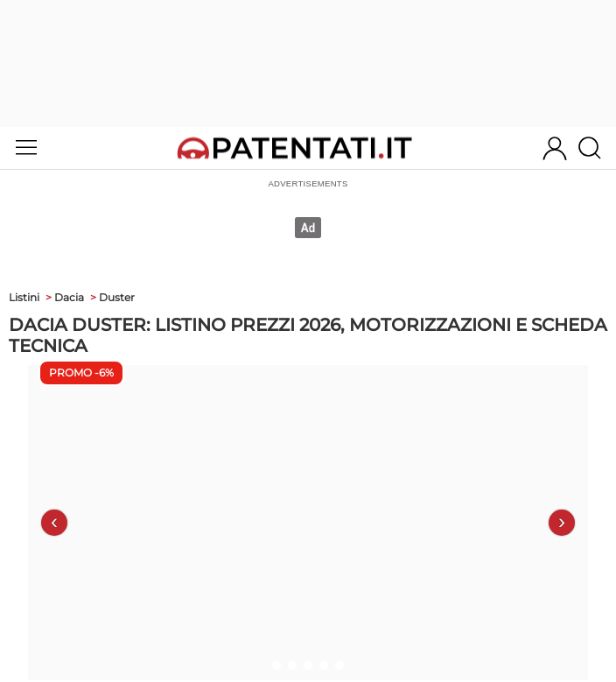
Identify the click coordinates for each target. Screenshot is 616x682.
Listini (24, 297)
